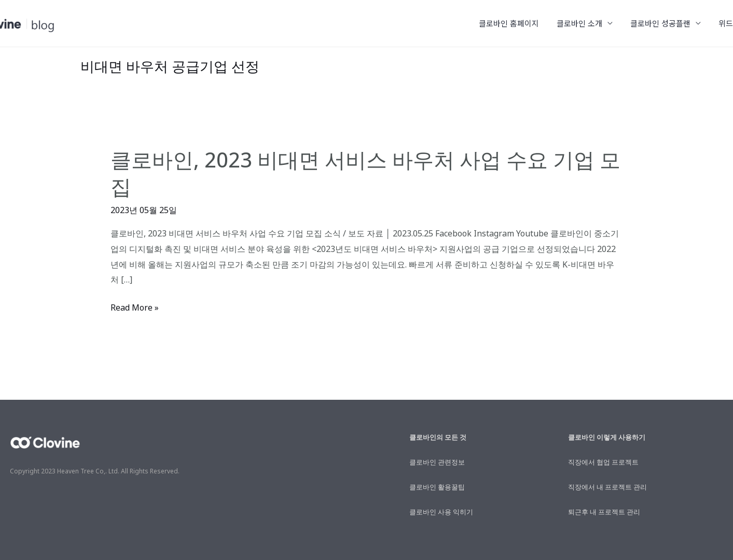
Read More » (135, 308)
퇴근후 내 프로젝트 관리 (604, 512)
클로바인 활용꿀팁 (437, 487)
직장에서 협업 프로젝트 (603, 462)
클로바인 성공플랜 (664, 23)
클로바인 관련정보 (437, 462)
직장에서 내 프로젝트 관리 (607, 487)
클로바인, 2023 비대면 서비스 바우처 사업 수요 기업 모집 (365, 173)
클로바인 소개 (585, 23)
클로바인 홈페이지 (517, 23)
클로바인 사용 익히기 (441, 512)
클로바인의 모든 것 (438, 437)
